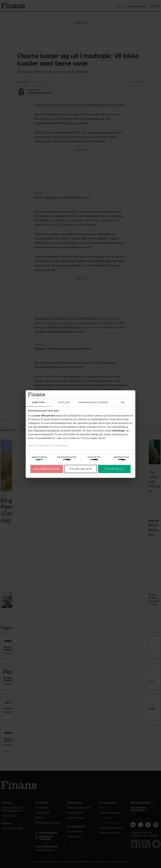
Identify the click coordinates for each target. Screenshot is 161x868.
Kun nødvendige (47, 469)
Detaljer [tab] (64, 402)
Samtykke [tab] (38, 402)
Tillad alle (114, 469)
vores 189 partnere (45, 416)
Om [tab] (123, 402)
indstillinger (118, 431)
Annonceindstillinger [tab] (93, 402)
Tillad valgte (81, 469)
